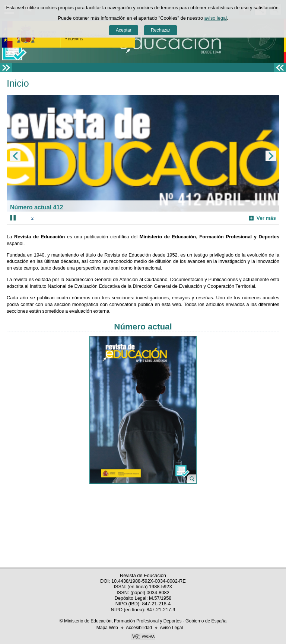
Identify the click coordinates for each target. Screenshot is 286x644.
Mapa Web (107, 628)
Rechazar (161, 30)
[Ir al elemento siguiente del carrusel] (271, 156)
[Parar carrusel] (13, 218)
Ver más (262, 218)
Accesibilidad (139, 628)
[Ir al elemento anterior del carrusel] (15, 156)
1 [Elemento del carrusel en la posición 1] (23, 218)
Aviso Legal (171, 628)
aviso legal (216, 18)
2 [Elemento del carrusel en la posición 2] (32, 218)
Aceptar (124, 30)
